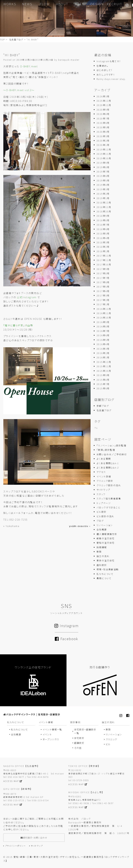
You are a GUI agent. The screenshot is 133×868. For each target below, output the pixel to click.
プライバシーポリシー (15, 846)
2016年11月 (104, 313)
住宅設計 (79, 738)
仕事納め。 (103, 66)
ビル (108, 744)
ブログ (100, 521)
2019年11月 (104, 154)
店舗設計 (79, 743)
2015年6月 (103, 389)
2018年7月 (103, 225)
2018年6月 (103, 229)
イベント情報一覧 (52, 730)
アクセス (101, 472)
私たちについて (105, 574)
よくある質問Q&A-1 (108, 463)
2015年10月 (104, 371)
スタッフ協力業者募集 (109, 499)
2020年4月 (103, 132)
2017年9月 (103, 269)
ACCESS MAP (13, 781)
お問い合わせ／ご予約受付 (112, 455)
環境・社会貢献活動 (108, 570)
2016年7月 (103, 331)
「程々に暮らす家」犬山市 (18, 325)
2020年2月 (103, 141)
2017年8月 (103, 274)
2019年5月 (103, 181)
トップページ (104, 503)
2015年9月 (103, 375)
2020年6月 (103, 123)
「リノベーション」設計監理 (111, 446)
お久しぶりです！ (106, 75)
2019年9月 (103, 163)
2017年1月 (103, 305)
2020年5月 (103, 128)
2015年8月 (103, 380)
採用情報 (102, 547)
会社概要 (102, 530)
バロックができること (108, 508)
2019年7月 (103, 172)
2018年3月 (103, 243)
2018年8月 (103, 220)
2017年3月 (103, 296)
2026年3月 (103, 97)
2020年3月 (103, 136)
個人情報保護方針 (107, 534)
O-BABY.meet (29, 66)
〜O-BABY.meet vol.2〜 (19, 90)
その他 (78, 748)
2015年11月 (104, 367)
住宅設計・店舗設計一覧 (85, 732)
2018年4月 (103, 238)
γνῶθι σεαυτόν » (80, 526)
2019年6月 (103, 176)
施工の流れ (103, 556)
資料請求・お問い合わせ (34, 838)
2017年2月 (103, 300)
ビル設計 (102, 512)
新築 (99, 552)
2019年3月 (103, 189)
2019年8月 (103, 167)
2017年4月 (103, 291)
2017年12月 (104, 256)
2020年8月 (103, 114)
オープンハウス (51, 739)
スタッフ (101, 494)
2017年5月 (103, 287)
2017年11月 (104, 260)
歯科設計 (102, 565)
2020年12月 (104, 105)
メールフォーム (22, 513)
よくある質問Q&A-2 (108, 468)
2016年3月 (103, 349)
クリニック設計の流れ (109, 485)
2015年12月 (104, 362)
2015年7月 (103, 384)
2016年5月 (103, 340)
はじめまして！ (105, 70)
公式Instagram (27, 297)
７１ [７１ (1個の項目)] (96, 428)
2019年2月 (103, 194)
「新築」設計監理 (106, 450)
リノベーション (105, 525)
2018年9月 (103, 216)
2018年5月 (103, 234)
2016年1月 (103, 358)
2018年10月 (104, 212)
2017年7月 (103, 278)
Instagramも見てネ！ (109, 62)
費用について (104, 578)
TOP (2, 40)
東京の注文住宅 (106, 561)
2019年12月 (104, 150)
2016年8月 (103, 327)
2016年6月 (103, 336)
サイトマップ (103, 490)
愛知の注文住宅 (106, 543)
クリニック (112, 739)
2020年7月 (103, 119)
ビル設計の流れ (105, 516)
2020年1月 (103, 145)
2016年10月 (104, 318)
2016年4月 (103, 345)
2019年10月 (104, 158)
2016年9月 (103, 322)
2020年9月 (103, 110)
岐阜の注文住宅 (106, 539)
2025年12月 (104, 101)
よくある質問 (104, 459)
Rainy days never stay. (111, 79)
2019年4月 (103, 185)
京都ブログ (103, 406)
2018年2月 (103, 247)
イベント (47, 735)
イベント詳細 (104, 477)
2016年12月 (104, 309)
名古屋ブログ (16, 40)
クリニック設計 (105, 481)
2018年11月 (104, 207)
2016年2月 (103, 353)
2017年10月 (104, 265)
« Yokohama (11, 526)
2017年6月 (103, 282)
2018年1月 (103, 251)
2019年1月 (103, 198)
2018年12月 (104, 203)
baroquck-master (69, 60)
